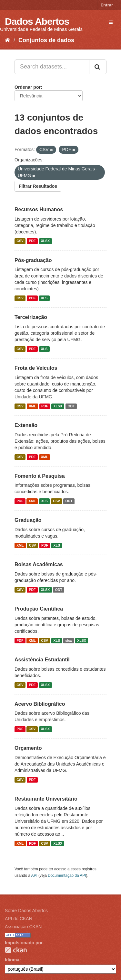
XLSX (45, 241)
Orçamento (28, 748)
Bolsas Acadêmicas (39, 564)
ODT (71, 406)
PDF (32, 241)
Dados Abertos (37, 21)
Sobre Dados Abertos (26, 911)
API (34, 876)
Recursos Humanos (39, 209)
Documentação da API (67, 876)
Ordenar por (28, 87)
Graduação (28, 520)
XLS (44, 298)
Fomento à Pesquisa (40, 476)
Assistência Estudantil (42, 660)
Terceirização (31, 317)
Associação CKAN (23, 927)
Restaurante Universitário (46, 799)
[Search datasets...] (52, 67)
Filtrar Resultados (38, 186)
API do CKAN (19, 919)
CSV (20, 241)
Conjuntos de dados (46, 40)
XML (32, 406)
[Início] (8, 40)
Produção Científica (39, 609)
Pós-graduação (33, 260)
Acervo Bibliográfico (40, 704)
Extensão (26, 425)
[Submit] (98, 67)
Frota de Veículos (36, 368)
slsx (68, 640)
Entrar (107, 5)
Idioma (12, 960)
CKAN (16, 950)
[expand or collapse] (111, 22)
